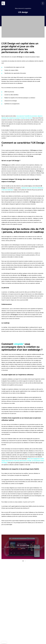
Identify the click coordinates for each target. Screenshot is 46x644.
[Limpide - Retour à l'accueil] (3, 3)
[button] (4, 642)
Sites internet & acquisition (23, 8)
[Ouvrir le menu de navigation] (43, 3)
